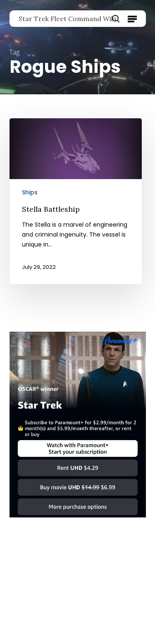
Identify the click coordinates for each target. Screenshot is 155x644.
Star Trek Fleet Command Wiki (67, 19)
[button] (132, 19)
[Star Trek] (78, 522)
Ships (30, 192)
